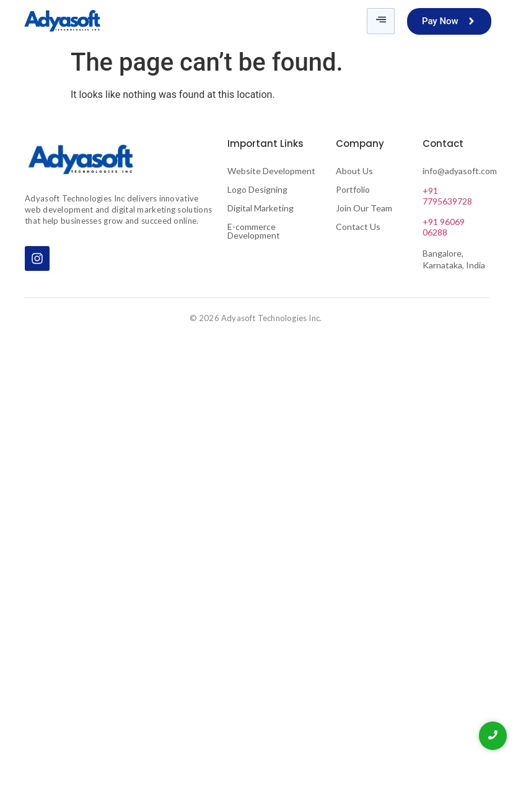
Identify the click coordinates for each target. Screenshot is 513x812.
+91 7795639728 (447, 196)
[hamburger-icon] (381, 21)
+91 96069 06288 (444, 227)
